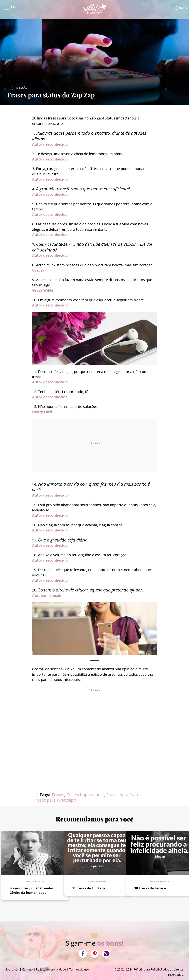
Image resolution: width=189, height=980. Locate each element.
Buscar (184, 8)
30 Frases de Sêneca (150, 888)
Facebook (83, 954)
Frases (58, 795)
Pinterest (94, 954)
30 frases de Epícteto (88, 888)
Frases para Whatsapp (55, 800)
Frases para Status (124, 795)
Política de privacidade (51, 969)
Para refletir (35, 881)
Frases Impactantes (85, 795)
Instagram (106, 954)
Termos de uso (79, 969)
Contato (27, 969)
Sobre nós (12, 969)
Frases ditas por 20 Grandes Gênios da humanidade (32, 890)
